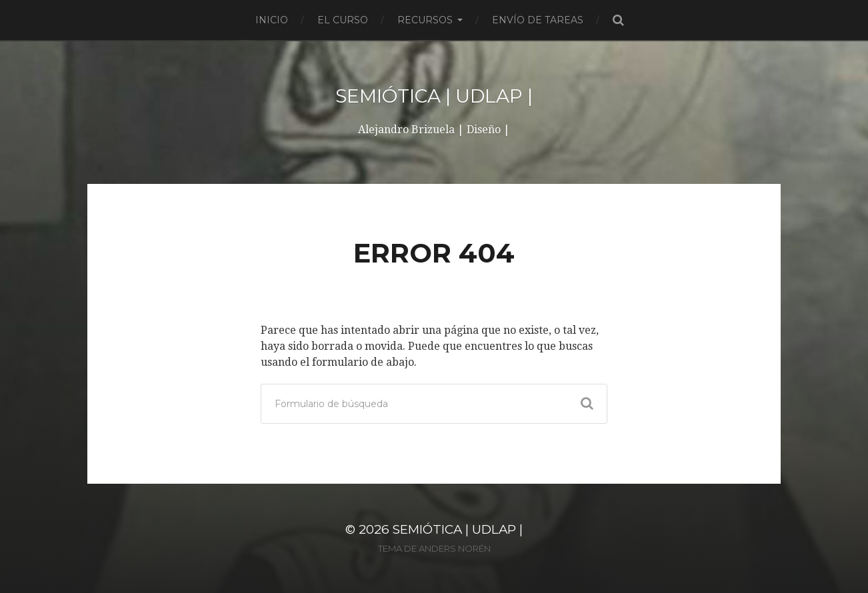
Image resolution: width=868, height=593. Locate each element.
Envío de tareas (538, 20)
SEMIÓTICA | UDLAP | (434, 96)
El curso (343, 20)
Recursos (425, 20)
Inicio (272, 20)
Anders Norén (455, 548)
